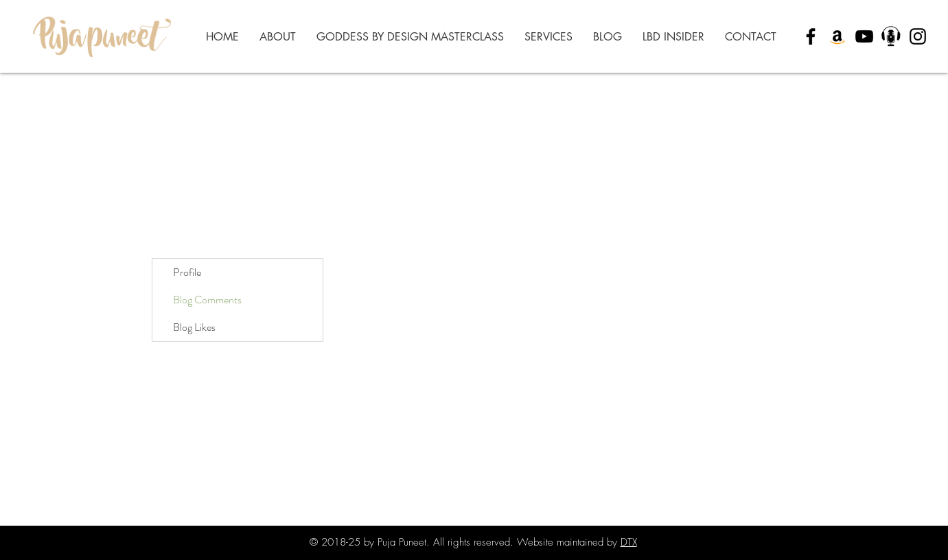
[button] (548, 37)
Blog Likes (194, 327)
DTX (629, 542)
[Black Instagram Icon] (918, 36)
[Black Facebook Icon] (811, 36)
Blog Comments (207, 300)
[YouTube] (864, 36)
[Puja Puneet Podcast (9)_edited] (891, 36)
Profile (187, 272)
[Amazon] (837, 36)
